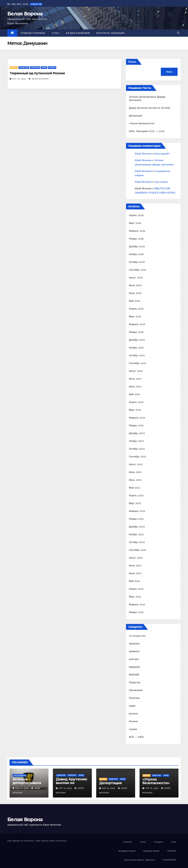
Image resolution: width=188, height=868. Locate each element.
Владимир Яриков (151, 851)
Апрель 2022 (136, 589)
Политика (35, 67)
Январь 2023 (136, 519)
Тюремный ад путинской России (37, 73)
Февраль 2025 (137, 324)
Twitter (143, 842)
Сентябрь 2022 (138, 550)
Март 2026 (135, 223)
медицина (134, 667)
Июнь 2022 (135, 573)
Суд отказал (161, 182)
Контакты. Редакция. (111, 33)
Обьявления (136, 690)
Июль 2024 (135, 379)
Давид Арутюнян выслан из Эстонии (150, 108)
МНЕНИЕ (14, 67)
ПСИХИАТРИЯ (170, 860)
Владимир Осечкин (127, 851)
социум (52, 67)
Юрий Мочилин (39, 79)
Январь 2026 (136, 239)
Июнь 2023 (135, 480)
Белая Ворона (25, 14)
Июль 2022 (135, 566)
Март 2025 (135, 317)
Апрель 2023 (136, 496)
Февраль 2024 (137, 418)
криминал (134, 651)
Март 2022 (135, 597)
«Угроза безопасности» (142, 123)
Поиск (132, 62)
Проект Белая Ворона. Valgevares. (140, 860)
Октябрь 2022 (137, 542)
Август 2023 (136, 464)
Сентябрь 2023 (138, 457)
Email (174, 842)
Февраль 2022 (137, 604)
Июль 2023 (135, 472)
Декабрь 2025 (137, 246)
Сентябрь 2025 (138, 270)
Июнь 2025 (135, 293)
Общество (24, 67)
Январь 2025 (136, 332)
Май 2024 (135, 394)
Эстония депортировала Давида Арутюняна (27, 785)
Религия (133, 721)
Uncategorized (137, 636)
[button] (178, 33)
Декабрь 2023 (137, 433)
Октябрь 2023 (137, 449)
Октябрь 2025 (137, 262)
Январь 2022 (136, 612)
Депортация (136, 116)
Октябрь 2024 (137, 355)
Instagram (159, 842)
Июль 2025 (135, 285)
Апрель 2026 (136, 215)
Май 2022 (135, 581)
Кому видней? (162, 154)
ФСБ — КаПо (136, 737)
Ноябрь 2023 (136, 441)
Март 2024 (135, 410)
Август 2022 (136, 558)
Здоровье (134, 644)
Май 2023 (135, 488)
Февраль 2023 (137, 511)
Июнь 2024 (135, 387)
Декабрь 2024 (137, 340)
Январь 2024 (136, 425)
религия (133, 714)
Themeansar (61, 841)
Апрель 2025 (136, 309)
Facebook (128, 842)
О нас (56, 33)
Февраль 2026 (137, 231)
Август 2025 (136, 278)
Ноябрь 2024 (136, 348)
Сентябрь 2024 (138, 363)
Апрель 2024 (136, 402)
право (44, 67)
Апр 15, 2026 (22, 788)
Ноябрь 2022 (136, 534)
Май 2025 (135, 301)
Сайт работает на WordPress (21, 841)
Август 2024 (136, 371)
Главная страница (33, 33)
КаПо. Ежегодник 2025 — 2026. (147, 131)
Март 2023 (135, 503)
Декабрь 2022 (137, 527)
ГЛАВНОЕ (172, 851)
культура (134, 659)
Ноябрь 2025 (136, 254)
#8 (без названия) (78, 33)
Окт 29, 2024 (19, 79)
